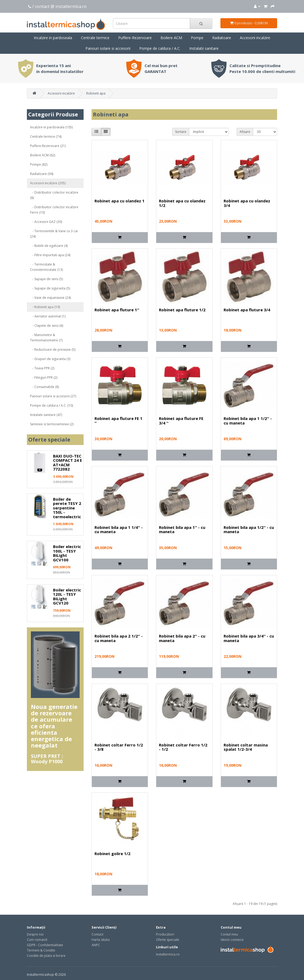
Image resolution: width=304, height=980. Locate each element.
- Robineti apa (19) (45, 307)
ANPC (96, 945)
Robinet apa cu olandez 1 (120, 201)
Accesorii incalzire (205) (48, 183)
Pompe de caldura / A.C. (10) (52, 405)
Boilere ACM (171, 38)
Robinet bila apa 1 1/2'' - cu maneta (248, 421)
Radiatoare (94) (42, 174)
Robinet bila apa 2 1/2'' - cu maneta (119, 638)
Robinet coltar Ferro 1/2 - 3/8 (119, 747)
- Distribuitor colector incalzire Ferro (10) (54, 210)
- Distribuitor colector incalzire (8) (54, 195)
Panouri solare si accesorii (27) (53, 396)
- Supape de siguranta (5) (50, 288)
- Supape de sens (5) (46, 279)
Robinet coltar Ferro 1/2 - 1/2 (183, 747)
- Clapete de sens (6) (47, 326)
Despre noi (35, 934)
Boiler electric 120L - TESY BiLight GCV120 (67, 597)
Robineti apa (96, 93)
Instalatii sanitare (204, 48)
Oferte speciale (168, 940)
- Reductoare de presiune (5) (53, 350)
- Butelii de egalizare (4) (49, 246)
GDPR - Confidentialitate (45, 945)
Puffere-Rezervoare (135, 38)
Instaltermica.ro (168, 954)
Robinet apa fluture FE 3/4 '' (181, 421)
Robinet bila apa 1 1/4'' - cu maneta (119, 530)
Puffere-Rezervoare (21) (48, 146)
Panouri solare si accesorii (108, 48)
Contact (97, 934)
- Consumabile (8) (44, 387)
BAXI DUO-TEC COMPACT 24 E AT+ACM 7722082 (67, 463)
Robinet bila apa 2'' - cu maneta (182, 638)
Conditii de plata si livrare (46, 956)
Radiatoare (222, 38)
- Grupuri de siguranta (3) (50, 359)
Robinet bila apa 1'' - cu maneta (182, 530)
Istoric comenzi (232, 940)
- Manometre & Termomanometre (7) (46, 338)
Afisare (245, 132)
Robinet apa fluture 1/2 (182, 310)
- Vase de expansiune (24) (50, 298)
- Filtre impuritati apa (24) (50, 255)
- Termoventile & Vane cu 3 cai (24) (54, 234)
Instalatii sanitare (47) (46, 415)
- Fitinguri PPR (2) (44, 377)
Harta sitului (101, 940)
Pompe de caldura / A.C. (160, 48)
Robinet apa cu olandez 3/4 (247, 203)
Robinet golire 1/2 (112, 854)
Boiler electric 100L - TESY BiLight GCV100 (67, 553)
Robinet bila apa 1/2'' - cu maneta (249, 530)
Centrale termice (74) (46, 136)
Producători (165, 934)
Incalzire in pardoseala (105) (51, 127)
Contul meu (229, 934)
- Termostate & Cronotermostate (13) (46, 267)
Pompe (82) (39, 164)
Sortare (181, 132)
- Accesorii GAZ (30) (46, 222)
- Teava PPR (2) (42, 368)
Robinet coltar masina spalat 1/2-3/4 (246, 747)
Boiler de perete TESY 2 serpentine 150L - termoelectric (67, 508)
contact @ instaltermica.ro (61, 6)
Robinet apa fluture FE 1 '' (118, 421)
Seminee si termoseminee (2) (52, 424)
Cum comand (37, 940)
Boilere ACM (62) (43, 155)
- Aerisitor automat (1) (48, 316)
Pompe (197, 38)
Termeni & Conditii (41, 950)
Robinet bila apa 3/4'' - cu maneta (249, 638)
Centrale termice (95, 38)
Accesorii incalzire (255, 38)
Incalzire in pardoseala (53, 38)
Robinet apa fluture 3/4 (247, 310)
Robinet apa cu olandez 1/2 (182, 203)
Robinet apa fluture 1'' (117, 310)
